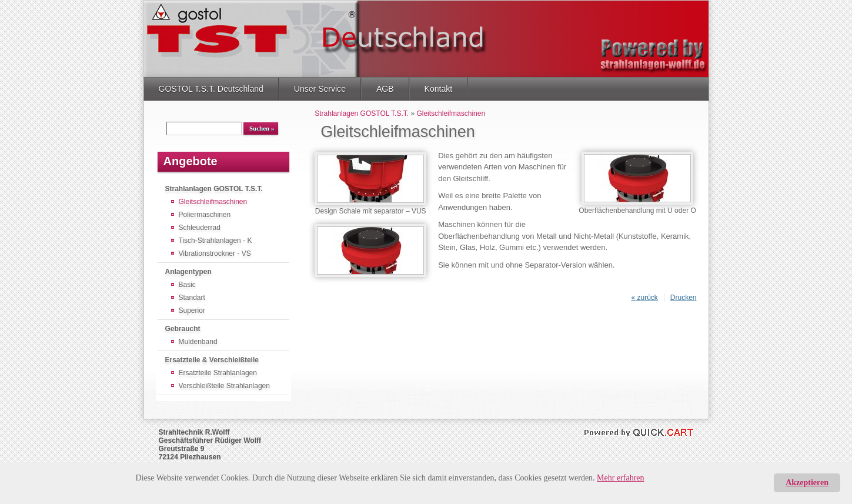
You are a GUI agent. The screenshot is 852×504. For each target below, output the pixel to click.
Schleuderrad (200, 228)
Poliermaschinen (205, 215)
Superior (192, 311)
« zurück (644, 298)
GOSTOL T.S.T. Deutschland (211, 89)
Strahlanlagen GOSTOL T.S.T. (214, 189)
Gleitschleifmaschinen (213, 202)
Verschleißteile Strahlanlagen (224, 386)
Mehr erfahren (620, 478)
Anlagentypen (188, 272)
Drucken (684, 298)
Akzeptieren (807, 483)
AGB (385, 89)
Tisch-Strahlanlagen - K (215, 241)
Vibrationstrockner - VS (215, 253)
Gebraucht (183, 329)
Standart (192, 298)
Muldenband (198, 342)
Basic (187, 285)
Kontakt (439, 89)
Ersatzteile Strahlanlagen (218, 373)
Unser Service (320, 89)
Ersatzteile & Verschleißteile (212, 360)
